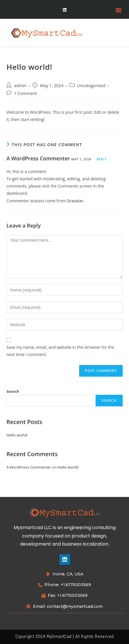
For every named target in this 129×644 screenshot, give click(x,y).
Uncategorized (91, 86)
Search (13, 391)
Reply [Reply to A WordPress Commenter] (102, 159)
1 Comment (25, 93)
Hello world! (17, 435)
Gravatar (75, 201)
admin (20, 86)
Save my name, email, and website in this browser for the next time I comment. (60, 351)
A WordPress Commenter (38, 158)
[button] (118, 10)
